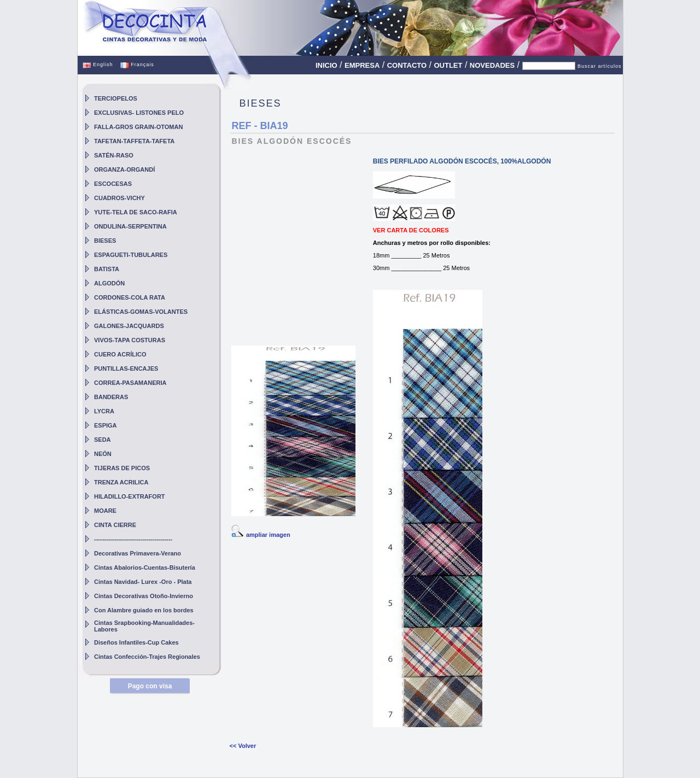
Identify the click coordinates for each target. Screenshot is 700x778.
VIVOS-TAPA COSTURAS (130, 340)
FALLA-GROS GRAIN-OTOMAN (138, 127)
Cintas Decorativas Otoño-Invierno (144, 596)
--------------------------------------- (133, 539)
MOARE (105, 511)
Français (137, 65)
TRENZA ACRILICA (121, 482)
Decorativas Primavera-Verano (138, 553)
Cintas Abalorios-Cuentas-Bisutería (145, 568)
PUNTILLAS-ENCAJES (126, 368)
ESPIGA (106, 425)
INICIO (326, 65)
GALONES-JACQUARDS (129, 326)
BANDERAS (111, 397)
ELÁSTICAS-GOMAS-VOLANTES (141, 312)
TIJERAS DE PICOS (122, 468)
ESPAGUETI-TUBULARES (131, 255)
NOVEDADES (492, 65)
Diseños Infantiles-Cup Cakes (136, 642)
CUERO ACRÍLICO (120, 354)
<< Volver (243, 746)
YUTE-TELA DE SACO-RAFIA (136, 212)
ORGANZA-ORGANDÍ (124, 169)
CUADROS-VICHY (119, 198)
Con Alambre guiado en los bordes (144, 610)
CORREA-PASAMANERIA (130, 383)
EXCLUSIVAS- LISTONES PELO (139, 113)
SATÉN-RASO (114, 155)
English (98, 65)
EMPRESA (362, 65)
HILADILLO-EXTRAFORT (130, 496)
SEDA (103, 440)
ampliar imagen (268, 535)
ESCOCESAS (113, 184)
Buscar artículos (600, 66)
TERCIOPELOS (116, 98)
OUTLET (448, 65)
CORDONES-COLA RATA (130, 297)
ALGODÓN (109, 283)
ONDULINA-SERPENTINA (130, 226)
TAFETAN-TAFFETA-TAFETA (134, 141)
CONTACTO (407, 65)
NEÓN (103, 454)
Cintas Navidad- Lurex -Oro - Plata (143, 582)
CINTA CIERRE (115, 525)
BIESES (105, 241)
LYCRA (104, 411)
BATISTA (107, 269)
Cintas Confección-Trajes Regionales (147, 657)
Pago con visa (150, 686)
